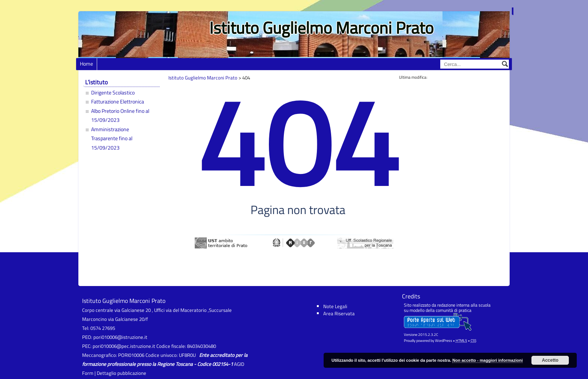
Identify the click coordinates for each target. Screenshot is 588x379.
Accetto (550, 360)
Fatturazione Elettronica (118, 102)
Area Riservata (339, 313)
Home (86, 64)
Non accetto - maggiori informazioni (487, 360)
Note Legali (335, 306)
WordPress (444, 341)
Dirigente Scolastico (113, 93)
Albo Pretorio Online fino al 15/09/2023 (120, 115)
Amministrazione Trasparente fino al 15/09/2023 (112, 139)
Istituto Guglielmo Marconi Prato (321, 28)
